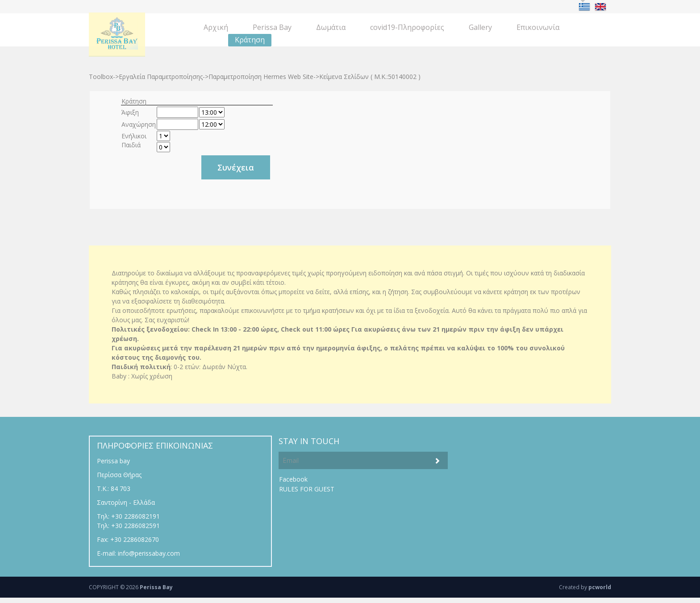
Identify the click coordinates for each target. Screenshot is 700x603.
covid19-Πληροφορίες (407, 27)
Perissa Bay (272, 27)
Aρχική (216, 27)
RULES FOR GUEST (307, 489)
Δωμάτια (331, 27)
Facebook (293, 479)
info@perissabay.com (149, 553)
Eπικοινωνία (538, 27)
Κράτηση (250, 40)
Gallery (480, 27)
